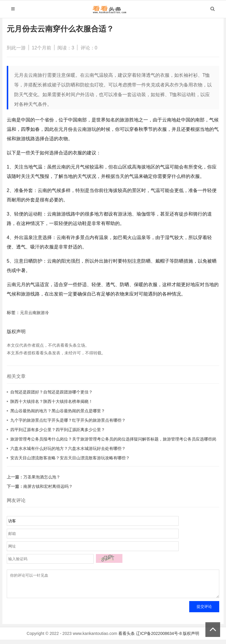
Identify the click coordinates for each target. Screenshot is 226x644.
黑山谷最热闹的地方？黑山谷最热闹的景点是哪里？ (58, 411)
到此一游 (16, 48)
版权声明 (191, 638)
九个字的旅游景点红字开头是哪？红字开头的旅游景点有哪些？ (68, 420)
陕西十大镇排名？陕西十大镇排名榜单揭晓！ (51, 401)
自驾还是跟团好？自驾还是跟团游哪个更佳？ (51, 392)
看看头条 (127, 638)
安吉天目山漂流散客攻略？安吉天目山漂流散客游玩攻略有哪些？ (70, 458)
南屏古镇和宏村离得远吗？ (48, 486)
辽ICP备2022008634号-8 (159, 638)
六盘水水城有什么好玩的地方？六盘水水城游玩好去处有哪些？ (68, 448)
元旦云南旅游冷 (34, 313)
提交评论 (204, 611)
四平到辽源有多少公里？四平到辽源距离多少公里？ (58, 430)
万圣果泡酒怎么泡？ (42, 477)
